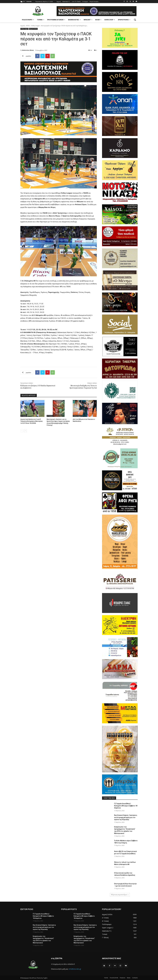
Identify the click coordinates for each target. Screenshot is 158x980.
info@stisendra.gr (75, 969)
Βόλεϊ (28, 26)
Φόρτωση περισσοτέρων (120, 895)
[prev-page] (22, 431)
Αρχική (23, 26)
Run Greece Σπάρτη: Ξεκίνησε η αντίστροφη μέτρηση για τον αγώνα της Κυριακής (126, 817)
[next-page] (25, 431)
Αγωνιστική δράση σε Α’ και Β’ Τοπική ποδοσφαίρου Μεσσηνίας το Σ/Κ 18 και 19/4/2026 (32, 421)
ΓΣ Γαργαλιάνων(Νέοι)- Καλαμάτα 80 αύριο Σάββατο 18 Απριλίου (126, 806)
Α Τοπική (24, 416)
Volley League (35, 26)
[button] (135, 20)
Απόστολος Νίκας (28, 50)
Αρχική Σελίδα (33, 29)
